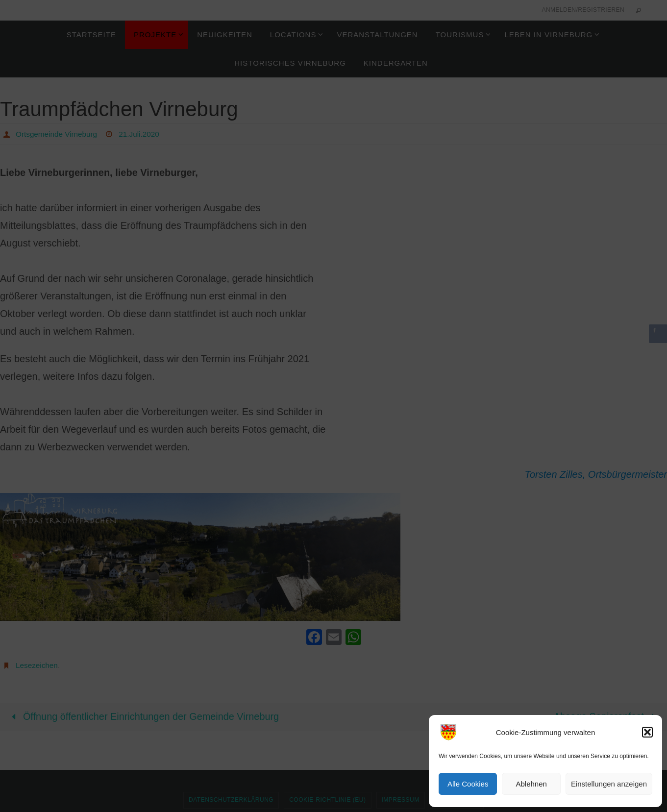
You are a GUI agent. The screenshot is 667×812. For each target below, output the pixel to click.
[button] (647, 732)
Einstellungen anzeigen (609, 784)
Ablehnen (531, 784)
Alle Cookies (468, 784)
